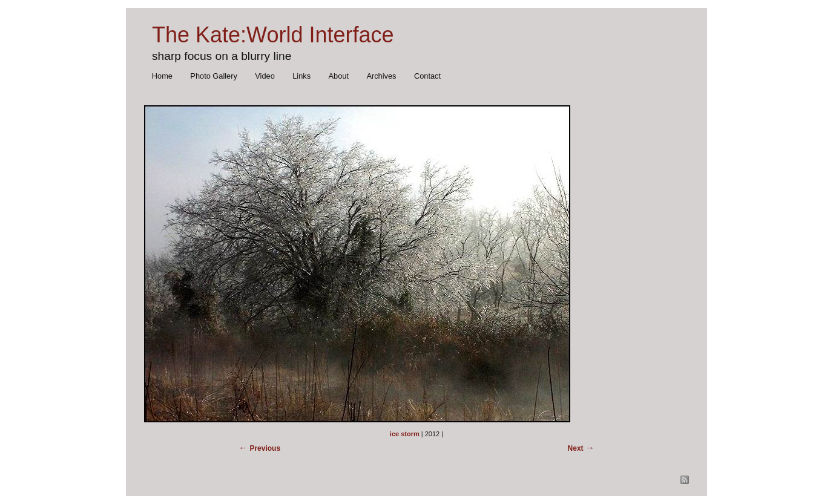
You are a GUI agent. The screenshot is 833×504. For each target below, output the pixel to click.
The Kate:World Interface (273, 35)
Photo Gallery (214, 76)
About (339, 76)
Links (301, 76)
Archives (381, 76)
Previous (265, 448)
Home (162, 76)
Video (265, 76)
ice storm (405, 434)
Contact (427, 76)
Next (576, 448)
